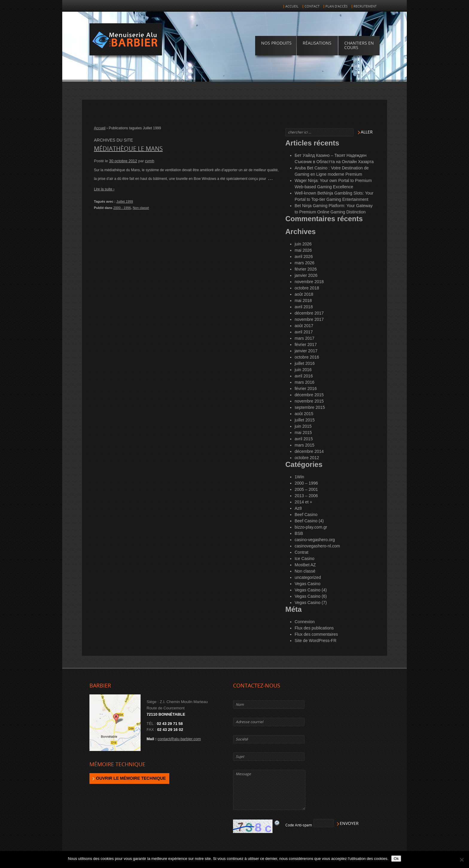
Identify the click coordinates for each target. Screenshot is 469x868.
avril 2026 (304, 257)
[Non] (462, 860)
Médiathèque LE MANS (128, 149)
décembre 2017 (309, 313)
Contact (312, 6)
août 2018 (304, 294)
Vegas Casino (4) (311, 590)
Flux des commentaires (316, 634)
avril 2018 (304, 307)
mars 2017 (304, 338)
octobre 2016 (307, 357)
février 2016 (306, 389)
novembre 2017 (309, 319)
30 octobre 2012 (123, 161)
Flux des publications (314, 628)
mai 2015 (303, 433)
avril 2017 (304, 332)
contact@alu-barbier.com (179, 739)
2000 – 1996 (306, 483)
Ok (396, 859)
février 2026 (306, 269)
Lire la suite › (104, 189)
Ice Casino (304, 559)
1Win (299, 477)
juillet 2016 (305, 363)
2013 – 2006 (306, 496)
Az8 (298, 508)
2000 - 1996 (122, 208)
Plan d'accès (336, 6)
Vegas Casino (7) (311, 603)
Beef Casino (306, 515)
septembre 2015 (310, 407)
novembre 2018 (309, 282)
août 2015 (304, 414)
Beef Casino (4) (309, 521)
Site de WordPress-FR (316, 641)
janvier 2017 (306, 351)
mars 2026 (304, 263)
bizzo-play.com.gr (311, 527)
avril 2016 (304, 376)
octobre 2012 (307, 458)
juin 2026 (303, 244)
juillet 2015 (305, 420)
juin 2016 (303, 370)
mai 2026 (303, 250)
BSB (299, 533)
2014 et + (303, 502)
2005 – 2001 (306, 489)
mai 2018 (303, 301)
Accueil (292, 6)
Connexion (305, 622)
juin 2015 (303, 426)
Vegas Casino (307, 584)
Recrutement (365, 6)
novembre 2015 (309, 401)
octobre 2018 (307, 288)
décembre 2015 (309, 395)
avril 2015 (304, 439)
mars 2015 (304, 445)
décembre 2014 (309, 451)
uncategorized (308, 577)
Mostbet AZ (305, 565)
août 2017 (304, 326)
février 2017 (306, 345)
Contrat (301, 552)
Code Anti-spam (299, 825)
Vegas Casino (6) (311, 596)
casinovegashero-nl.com (317, 546)
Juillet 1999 (125, 201)
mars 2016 (304, 382)
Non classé (141, 208)
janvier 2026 (306, 275)
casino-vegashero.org (315, 540)
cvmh (150, 161)
